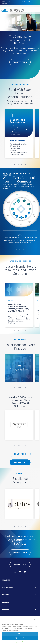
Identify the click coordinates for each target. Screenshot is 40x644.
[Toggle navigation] (37, 10)
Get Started (20, 462)
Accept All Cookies (20, 634)
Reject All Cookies (20, 638)
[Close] (35, 619)
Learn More (20, 454)
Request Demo (20, 62)
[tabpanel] (20, 45)
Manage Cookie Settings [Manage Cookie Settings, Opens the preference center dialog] (20, 642)
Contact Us (20, 564)
